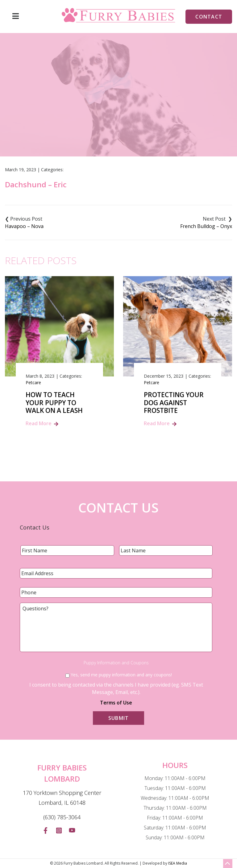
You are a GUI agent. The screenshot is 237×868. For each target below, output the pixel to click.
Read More (39, 423)
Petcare (33, 382)
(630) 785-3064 (62, 817)
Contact (209, 17)
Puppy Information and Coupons (116, 663)
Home (80, 122)
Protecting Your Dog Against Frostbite (174, 403)
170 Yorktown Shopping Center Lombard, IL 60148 (62, 798)
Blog (101, 122)
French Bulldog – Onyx (206, 226)
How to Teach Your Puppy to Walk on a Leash (54, 403)
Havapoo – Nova (24, 226)
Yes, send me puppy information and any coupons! (121, 675)
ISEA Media (178, 863)
